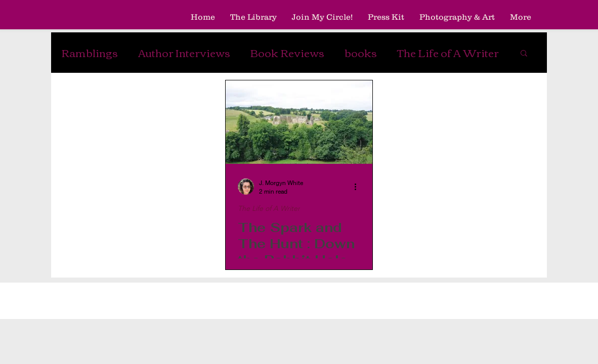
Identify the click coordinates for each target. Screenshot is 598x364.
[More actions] (359, 187)
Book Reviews (287, 53)
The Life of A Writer (448, 53)
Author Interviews (184, 53)
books (361, 53)
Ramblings (90, 53)
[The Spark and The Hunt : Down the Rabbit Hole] (299, 122)
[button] (524, 54)
